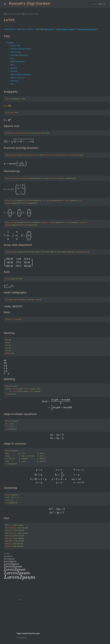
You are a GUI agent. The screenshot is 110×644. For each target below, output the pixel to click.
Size (12, 84)
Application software (25, 29)
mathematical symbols (87, 29)
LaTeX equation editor (65, 29)
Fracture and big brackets (21, 49)
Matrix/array (16, 52)
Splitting (14, 71)
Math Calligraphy (17, 61)
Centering (15, 81)
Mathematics (10, 29)
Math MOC (23, 638)
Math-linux (48, 29)
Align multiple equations (21, 74)
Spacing (14, 68)
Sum (12, 58)
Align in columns (17, 78)
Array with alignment (19, 55)
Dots (12, 65)
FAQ (37, 29)
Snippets (10, 42)
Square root (15, 45)
